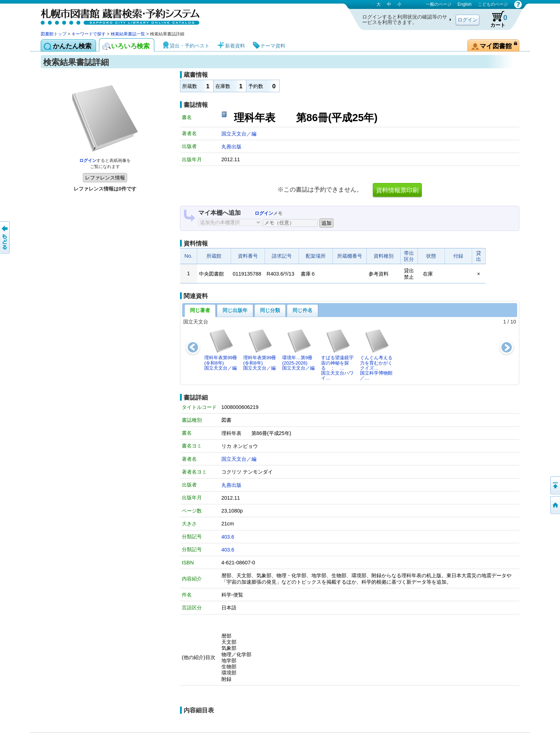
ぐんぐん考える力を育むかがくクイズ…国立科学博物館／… (376, 355)
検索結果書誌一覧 (128, 34)
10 (513, 322)
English (464, 4)
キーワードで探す (89, 34)
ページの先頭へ (555, 485)
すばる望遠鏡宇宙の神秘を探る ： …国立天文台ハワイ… (337, 355)
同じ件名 (302, 310)
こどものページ (493, 4)
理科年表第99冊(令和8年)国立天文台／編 (221, 350)
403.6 (228, 537)
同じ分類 (270, 310)
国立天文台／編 (239, 134)
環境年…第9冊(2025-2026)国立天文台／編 (298, 350)
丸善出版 (231, 147)
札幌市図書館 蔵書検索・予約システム (116, 15)
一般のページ (439, 4)
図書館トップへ (555, 505)
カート (495, 19)
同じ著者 (200, 310)
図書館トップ (54, 34)
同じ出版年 (235, 310)
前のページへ (5, 237)
